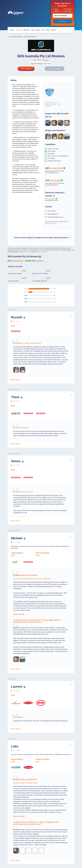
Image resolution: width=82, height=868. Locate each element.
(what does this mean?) (51, 223)
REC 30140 (52, 199)
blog (48, 30)
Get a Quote (26, 69)
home (12, 30)
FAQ (43, 30)
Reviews (27, 30)
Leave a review (54, 69)
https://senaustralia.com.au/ (55, 217)
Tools (33, 30)
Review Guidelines (42, 252)
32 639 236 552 (57, 168)
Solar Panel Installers (17, 37)
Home (8, 37)
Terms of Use (27, 252)
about (38, 30)
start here (19, 30)
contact (53, 30)
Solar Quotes (16, 13)
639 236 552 (55, 180)
